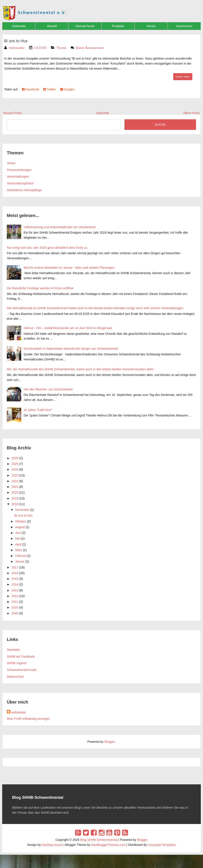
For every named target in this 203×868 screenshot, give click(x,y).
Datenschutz (15, 677)
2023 (15, 475)
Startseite (19, 26)
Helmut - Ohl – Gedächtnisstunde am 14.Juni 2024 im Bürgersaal (68, 328)
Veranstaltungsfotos (20, 183)
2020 (15, 492)
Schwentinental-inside (22, 670)
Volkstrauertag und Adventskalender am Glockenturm (60, 227)
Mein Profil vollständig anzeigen (28, 719)
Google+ (68, 89)
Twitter (50, 89)
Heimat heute (85, 26)
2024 (15, 469)
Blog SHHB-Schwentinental (99, 840)
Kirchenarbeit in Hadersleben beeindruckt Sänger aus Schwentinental (71, 349)
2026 (15, 458)
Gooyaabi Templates (162, 845)
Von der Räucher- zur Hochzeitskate (48, 389)
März (18, 550)
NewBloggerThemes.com (108, 845)
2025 (15, 464)
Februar (20, 556)
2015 (15, 579)
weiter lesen (183, 77)
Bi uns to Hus (17, 41)
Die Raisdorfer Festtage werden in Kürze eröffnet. (40, 288)
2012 (15, 596)
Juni (18, 533)
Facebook (31, 89)
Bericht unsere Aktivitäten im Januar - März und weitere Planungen (69, 268)
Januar (20, 561)
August (20, 527)
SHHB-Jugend (17, 663)
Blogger (109, 742)
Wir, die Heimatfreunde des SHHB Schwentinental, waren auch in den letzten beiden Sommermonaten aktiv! (80, 369)
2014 (15, 584)
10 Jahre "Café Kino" (38, 410)
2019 (15, 498)
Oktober (21, 521)
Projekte (118, 26)
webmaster (19, 712)
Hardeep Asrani (52, 845)
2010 (15, 607)
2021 (15, 487)
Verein (151, 26)
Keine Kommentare (90, 48)
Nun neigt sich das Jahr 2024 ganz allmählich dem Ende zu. (47, 248)
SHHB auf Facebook (21, 656)
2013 (15, 590)
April (18, 544)
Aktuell (52, 26)
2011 (15, 602)
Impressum (184, 26)
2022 (15, 481)
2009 (15, 613)
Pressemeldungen (19, 170)
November (22, 510)
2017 (15, 567)
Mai (18, 538)
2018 (15, 504)
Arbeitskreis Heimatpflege (24, 190)
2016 (15, 573)
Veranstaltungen (18, 176)
